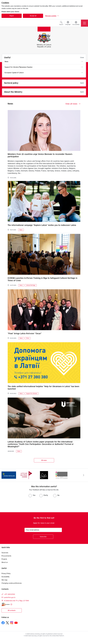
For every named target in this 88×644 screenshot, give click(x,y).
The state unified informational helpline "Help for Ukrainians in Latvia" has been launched (43, 388)
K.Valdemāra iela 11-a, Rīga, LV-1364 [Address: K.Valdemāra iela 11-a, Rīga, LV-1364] (16, 601)
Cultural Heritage (31, 285)
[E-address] (6, 604)
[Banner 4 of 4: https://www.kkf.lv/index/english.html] (62, 475)
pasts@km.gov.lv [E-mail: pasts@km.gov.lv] (10, 597)
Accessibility (6, 577)
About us (5, 562)
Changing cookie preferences (12, 583)
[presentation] (17, 505)
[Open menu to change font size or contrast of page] (76, 23)
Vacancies (5, 553)
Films (28, 338)
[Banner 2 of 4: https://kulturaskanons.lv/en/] (26, 475)
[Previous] (4, 475)
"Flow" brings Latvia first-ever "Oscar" (25, 333)
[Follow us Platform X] (7, 623)
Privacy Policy (6, 573)
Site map (4, 580)
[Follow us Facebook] (3, 623)
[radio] (32, 495)
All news (44, 460)
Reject (12, 16)
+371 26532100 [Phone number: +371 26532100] (9, 594)
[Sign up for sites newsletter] (43, 537)
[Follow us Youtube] (16, 623)
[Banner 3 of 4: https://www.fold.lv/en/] (44, 475)
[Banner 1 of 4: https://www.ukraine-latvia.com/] (9, 475)
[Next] (84, 475)
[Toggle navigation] (84, 23)
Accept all (33, 16)
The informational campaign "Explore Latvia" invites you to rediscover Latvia (42, 225)
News (21, 230)
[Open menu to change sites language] (68, 23)
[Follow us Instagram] (12, 623)
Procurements (6, 556)
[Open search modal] (61, 23)
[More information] (11, 604)
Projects (4, 559)
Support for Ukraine (32, 393)
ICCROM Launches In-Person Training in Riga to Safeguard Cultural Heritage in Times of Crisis (42, 279)
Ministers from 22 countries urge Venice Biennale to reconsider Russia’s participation (40, 155)
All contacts (12, 610)
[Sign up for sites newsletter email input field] (43, 530)
